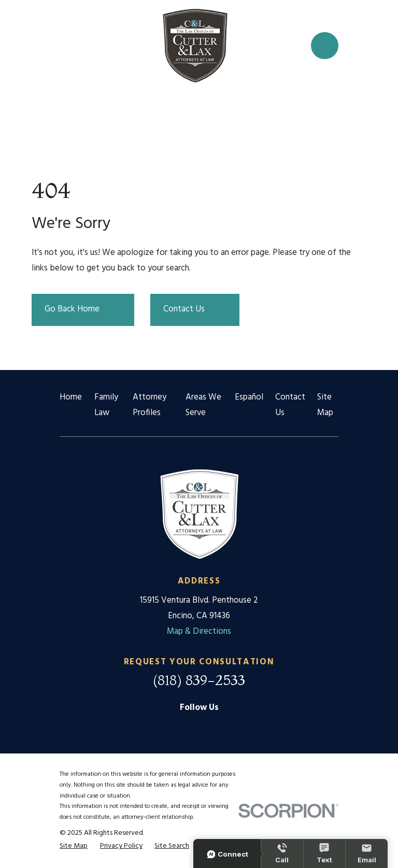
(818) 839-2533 (199, 680)
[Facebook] (199, 727)
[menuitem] (74, 846)
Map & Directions (199, 631)
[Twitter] (222, 727)
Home (71, 397)
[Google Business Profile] (176, 727)
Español (249, 397)
